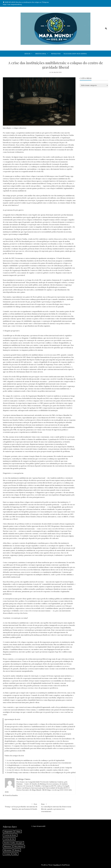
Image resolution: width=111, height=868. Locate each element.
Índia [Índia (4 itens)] (15, 854)
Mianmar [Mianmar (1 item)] (8, 846)
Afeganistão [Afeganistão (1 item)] (8, 831)
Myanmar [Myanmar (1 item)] (8, 850)
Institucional (41, 54)
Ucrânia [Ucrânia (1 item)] (7, 854)
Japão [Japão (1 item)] (21, 843)
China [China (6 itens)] (18, 831)
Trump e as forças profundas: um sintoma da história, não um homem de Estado (21, 806)
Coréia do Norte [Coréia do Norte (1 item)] (10, 835)
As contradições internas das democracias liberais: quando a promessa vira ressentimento (57, 808)
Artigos (27, 54)
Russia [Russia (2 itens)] (17, 850)
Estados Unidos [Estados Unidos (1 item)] (10, 843)
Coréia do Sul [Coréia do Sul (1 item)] (9, 839)
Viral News (57, 865)
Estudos (15, 795)
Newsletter (56, 54)
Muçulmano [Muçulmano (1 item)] (19, 846)
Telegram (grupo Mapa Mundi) (75, 54)
